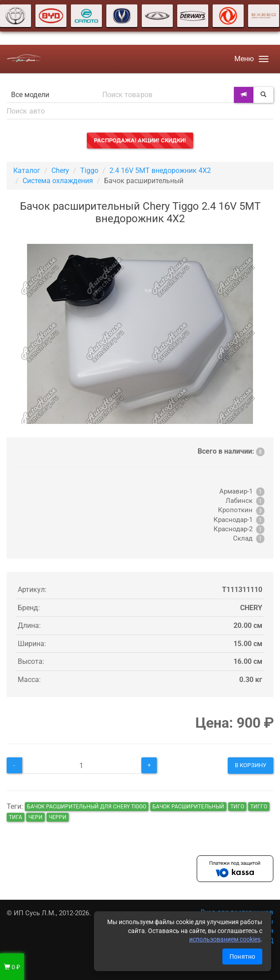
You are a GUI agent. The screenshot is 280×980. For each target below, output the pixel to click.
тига (16, 817)
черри (58, 817)
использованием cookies (225, 939)
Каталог (27, 171)
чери (35, 817)
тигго (259, 807)
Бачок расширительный (188, 807)
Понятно (242, 956)
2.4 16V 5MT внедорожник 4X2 (160, 171)
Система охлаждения (58, 181)
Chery (60, 171)
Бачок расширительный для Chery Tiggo (87, 807)
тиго (237, 807)
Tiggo (89, 171)
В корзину (251, 765)
